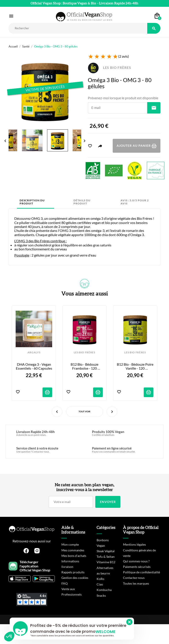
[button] (9, 637)
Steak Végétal (106, 551)
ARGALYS (34, 352)
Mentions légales (134, 544)
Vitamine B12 (106, 562)
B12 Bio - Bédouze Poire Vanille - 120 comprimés (135, 366)
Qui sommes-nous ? (136, 561)
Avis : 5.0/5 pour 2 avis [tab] (135, 202)
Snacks (101, 595)
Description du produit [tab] (32, 202)
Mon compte (70, 544)
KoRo (100, 579)
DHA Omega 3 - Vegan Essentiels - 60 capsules (34, 366)
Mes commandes (73, 550)
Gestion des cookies (75, 578)
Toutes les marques (136, 583)
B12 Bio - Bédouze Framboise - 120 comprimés (85, 366)
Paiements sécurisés (137, 567)
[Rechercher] (78, 28)
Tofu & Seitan (106, 557)
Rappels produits (73, 572)
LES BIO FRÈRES (109, 67)
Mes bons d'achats (74, 556)
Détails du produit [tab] (82, 202)
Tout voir (84, 411)
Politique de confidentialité (141, 572)
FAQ (64, 583)
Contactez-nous (134, 578)
